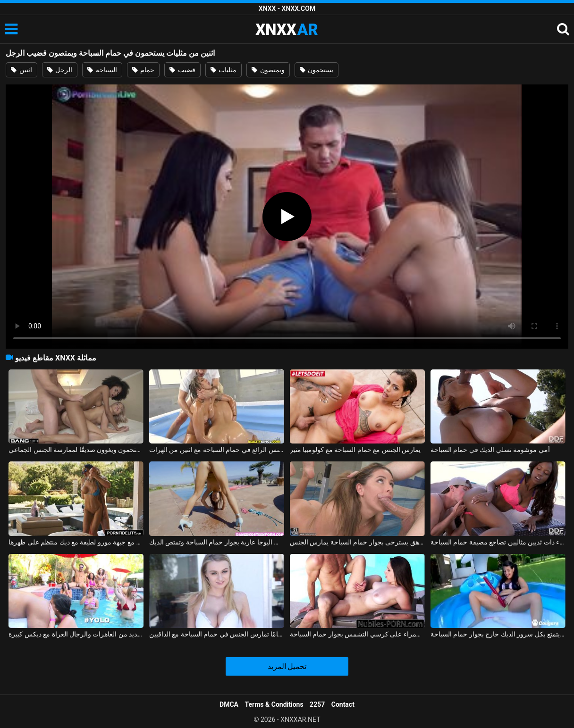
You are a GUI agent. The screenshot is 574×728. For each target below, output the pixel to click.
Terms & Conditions (274, 704)
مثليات (224, 70)
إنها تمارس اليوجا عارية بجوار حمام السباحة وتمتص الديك (217, 542)
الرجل (60, 70)
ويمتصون (268, 70)
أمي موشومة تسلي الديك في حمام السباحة (490, 450)
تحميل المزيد (287, 666)
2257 (317, 704)
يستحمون (317, 70)
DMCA (229, 704)
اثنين (21, 70)
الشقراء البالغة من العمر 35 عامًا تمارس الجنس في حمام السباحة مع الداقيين (217, 634)
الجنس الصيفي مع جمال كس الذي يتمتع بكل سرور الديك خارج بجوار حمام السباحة (498, 634)
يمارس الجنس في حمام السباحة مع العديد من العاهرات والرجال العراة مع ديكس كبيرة (76, 634)
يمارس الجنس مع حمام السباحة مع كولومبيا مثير (355, 450)
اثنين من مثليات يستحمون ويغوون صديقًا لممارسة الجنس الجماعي (76, 450)
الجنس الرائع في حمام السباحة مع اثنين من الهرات (217, 450)
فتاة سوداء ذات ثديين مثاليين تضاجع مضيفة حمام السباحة (498, 542)
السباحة (102, 70)
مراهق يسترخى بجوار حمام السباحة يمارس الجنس (357, 542)
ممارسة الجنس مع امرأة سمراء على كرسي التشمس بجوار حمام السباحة (357, 634)
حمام (143, 70)
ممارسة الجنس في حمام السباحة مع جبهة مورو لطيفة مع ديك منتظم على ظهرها (76, 542)
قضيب (182, 70)
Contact (343, 704)
